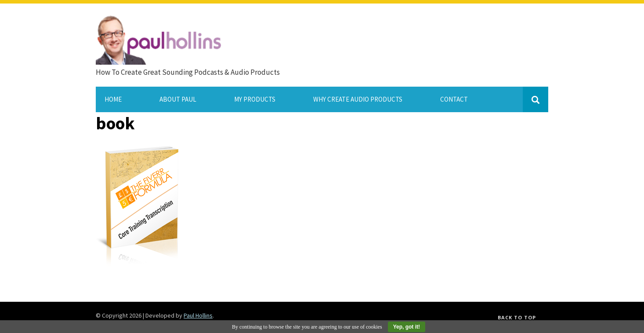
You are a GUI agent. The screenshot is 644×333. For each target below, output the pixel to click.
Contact (454, 99)
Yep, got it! (407, 327)
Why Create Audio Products (358, 99)
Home (113, 99)
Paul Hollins (198, 315)
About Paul (178, 99)
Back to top (517, 317)
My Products (255, 99)
